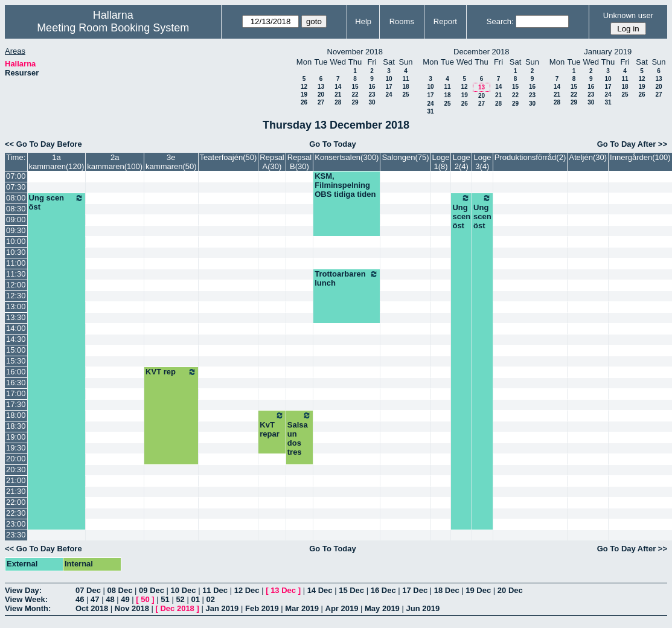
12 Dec (247, 590)
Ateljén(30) (588, 157)
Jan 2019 (222, 608)
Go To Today (333, 144)
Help (363, 21)
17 (389, 87)
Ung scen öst (57, 202)
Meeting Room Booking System (113, 28)
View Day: (23, 590)
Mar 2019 (302, 608)
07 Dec (88, 590)
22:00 (16, 502)
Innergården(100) (640, 157)
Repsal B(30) (299, 162)
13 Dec (283, 590)
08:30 (16, 209)
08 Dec (120, 590)
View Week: (26, 599)
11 (405, 79)
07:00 (16, 176)
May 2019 (382, 608)
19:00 (16, 437)
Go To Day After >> (632, 144)
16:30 (16, 383)
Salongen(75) (405, 157)
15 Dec (351, 590)
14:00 (16, 328)
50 (145, 599)
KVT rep (171, 372)
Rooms (402, 21)
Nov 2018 (132, 608)
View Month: (28, 608)
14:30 (16, 339)
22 (355, 95)
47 (95, 599)
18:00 (16, 415)
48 (110, 599)
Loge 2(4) (462, 162)
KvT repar (272, 425)
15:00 (16, 350)
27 (321, 102)
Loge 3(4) (482, 162)
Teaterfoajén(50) (229, 157)
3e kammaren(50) (171, 162)
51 (165, 599)
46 (80, 599)
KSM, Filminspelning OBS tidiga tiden (345, 185)
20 (321, 95)
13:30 (16, 317)
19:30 (16, 448)
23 (372, 95)
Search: (500, 21)
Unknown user (628, 15)
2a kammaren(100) (115, 162)
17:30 (16, 404)
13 (321, 87)
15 (355, 87)
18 (405, 87)
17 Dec (415, 590)
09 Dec (152, 590)
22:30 (16, 513)
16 (372, 87)
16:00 (16, 372)
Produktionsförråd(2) (530, 157)
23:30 (16, 535)
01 (195, 599)
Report (445, 21)
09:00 (16, 219)
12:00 (16, 285)
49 (125, 599)
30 (372, 102)
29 (355, 102)
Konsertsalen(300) (347, 157)
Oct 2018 (92, 608)
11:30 (16, 274)
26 (304, 102)
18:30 (16, 426)
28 (338, 102)
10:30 (16, 252)
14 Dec (320, 590)
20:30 (16, 469)
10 (389, 79)
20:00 (16, 459)
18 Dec (447, 590)
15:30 (16, 361)
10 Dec (184, 590)
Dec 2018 (177, 608)
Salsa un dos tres (299, 434)
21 (338, 95)
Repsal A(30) (272, 162)
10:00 (16, 241)
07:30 (16, 187)
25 (405, 95)
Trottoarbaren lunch (347, 278)
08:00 (16, 198)
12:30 (16, 296)
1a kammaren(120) (57, 162)
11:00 (16, 263)
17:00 (16, 393)
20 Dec (510, 590)
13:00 (16, 306)
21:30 (16, 491)
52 (180, 599)
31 (430, 111)
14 (338, 87)
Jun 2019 (423, 608)
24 (389, 95)
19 (304, 95)
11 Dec (215, 590)
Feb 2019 (262, 608)
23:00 (16, 524)
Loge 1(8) (441, 162)
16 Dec (383, 590)
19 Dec (478, 590)
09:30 (16, 230)
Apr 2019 (342, 608)
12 (304, 87)
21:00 (16, 480)
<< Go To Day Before (43, 144)
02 (211, 599)
